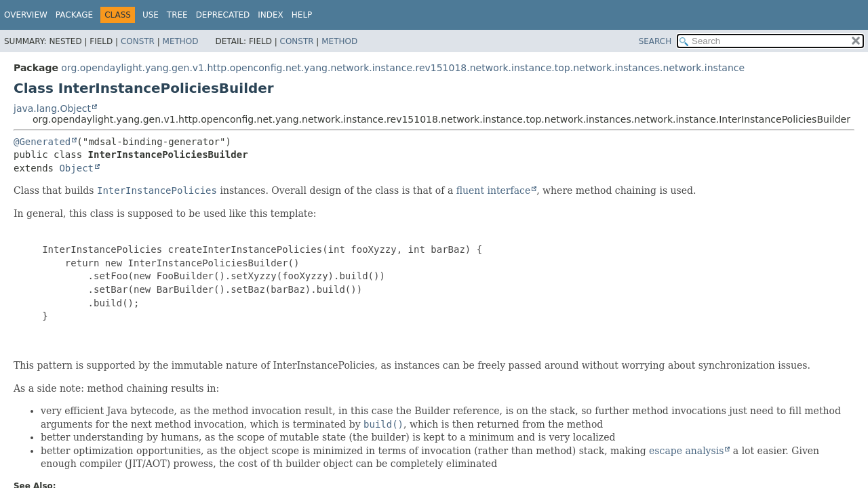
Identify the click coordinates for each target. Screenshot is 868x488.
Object (76, 168)
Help (302, 15)
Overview (26, 15)
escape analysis (686, 451)
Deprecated (223, 15)
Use (151, 15)
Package (74, 15)
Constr (138, 41)
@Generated (42, 142)
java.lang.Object (52, 108)
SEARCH (655, 41)
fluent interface (493, 190)
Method (181, 41)
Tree (177, 15)
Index (271, 15)
